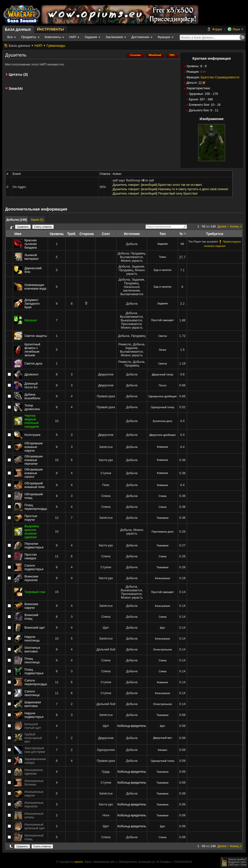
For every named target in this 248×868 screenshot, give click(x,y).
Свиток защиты (36, 336)
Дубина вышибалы (32, 396)
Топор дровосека (32, 407)
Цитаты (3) (18, 74)
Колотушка (32, 435)
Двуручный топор (163, 374)
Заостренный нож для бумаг (35, 750)
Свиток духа (33, 363)
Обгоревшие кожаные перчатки (34, 460)
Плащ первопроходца (36, 507)
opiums (79, 862)
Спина (163, 496)
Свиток (163, 336)
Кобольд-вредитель (132, 726)
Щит (163, 628)
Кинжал (163, 750)
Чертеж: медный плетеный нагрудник (32, 421)
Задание (163, 244)
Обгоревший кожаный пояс (35, 485)
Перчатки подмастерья (34, 545)
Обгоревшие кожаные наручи (34, 447)
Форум (217, 29)
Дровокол (31, 374)
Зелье (163, 350)
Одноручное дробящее (162, 396)
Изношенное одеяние (34, 772)
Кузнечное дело (163, 421)
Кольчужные (163, 578)
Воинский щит (35, 628)
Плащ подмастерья (34, 671)
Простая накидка (31, 556)
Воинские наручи (31, 606)
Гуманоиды (56, 45)
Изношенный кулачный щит (35, 826)
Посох (162, 385)
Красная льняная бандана (31, 244)
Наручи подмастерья (34, 715)
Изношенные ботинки (34, 783)
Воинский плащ (31, 617)
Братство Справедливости (220, 77)
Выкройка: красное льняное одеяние (32, 532)
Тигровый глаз (35, 592)
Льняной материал (31, 257)
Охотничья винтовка (32, 649)
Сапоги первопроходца (36, 682)
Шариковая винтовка (33, 704)
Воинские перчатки (31, 578)
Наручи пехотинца (32, 639)
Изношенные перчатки (34, 804)
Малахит (31, 320)
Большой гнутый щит (33, 726)
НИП (38, 45)
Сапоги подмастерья (34, 567)
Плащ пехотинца (32, 660)
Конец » (236, 226)
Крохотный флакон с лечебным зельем (32, 350)
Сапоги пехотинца (32, 693)
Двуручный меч (163, 738)
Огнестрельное (163, 649)
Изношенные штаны (34, 815)
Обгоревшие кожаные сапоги (34, 473)
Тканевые (162, 518)
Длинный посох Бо (31, 385)
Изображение (212, 119)
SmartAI (16, 88)
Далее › (223, 226)
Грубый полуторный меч (33, 738)
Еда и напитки (163, 270)
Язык (236, 29)
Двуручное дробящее (163, 435)
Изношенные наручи (34, 794)
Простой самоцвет (163, 320)
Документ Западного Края (32, 304)
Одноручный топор (163, 407)
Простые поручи (31, 518)
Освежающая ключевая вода (35, 287)
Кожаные (163, 447)
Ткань (162, 257)
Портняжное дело (163, 532)
